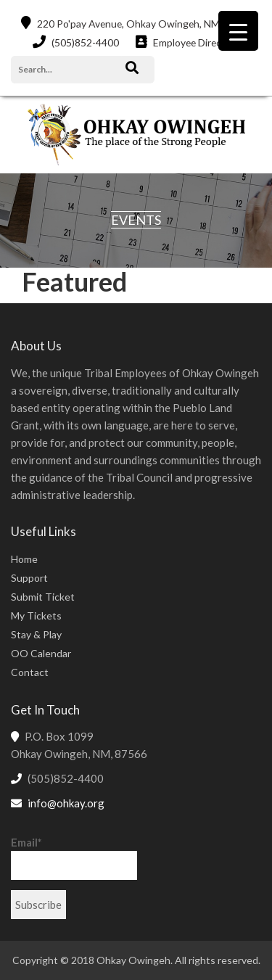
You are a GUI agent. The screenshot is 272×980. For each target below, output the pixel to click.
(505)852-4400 (74, 42)
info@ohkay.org (66, 803)
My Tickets (36, 615)
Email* (74, 858)
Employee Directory (187, 42)
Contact (30, 672)
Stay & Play (36, 634)
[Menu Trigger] (238, 31)
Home (24, 559)
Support (29, 578)
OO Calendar (41, 653)
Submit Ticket (43, 597)
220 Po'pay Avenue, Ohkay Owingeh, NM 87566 (136, 23)
